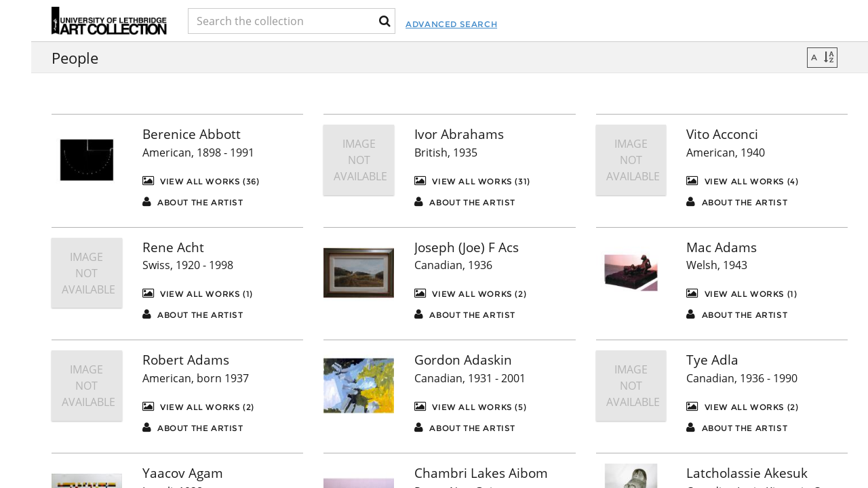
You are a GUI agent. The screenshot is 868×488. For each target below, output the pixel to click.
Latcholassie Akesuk (747, 473)
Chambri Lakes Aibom (481, 473)
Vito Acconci (722, 134)
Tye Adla (712, 360)
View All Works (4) (742, 181)
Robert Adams (186, 360)
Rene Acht (173, 247)
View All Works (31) (472, 181)
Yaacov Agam (183, 473)
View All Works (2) (470, 293)
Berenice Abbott (192, 134)
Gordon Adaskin (463, 360)
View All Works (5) (470, 406)
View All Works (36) (201, 181)
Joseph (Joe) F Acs (467, 247)
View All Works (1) (198, 293)
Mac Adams (722, 247)
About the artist (193, 202)
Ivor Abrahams (459, 134)
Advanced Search (516, 24)
